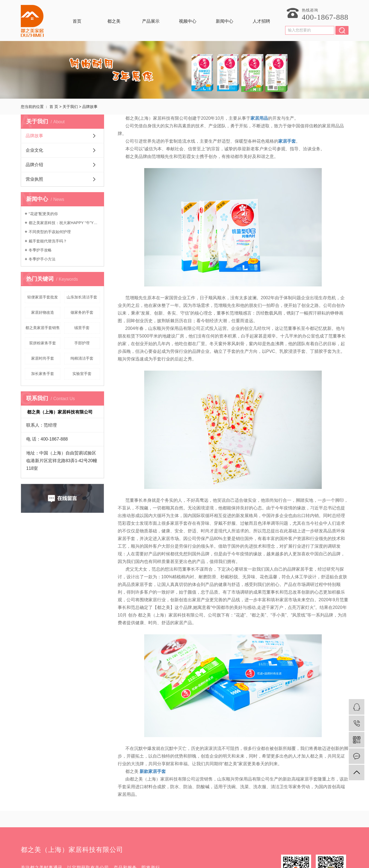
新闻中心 (225, 21)
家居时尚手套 (43, 358)
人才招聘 (261, 21)
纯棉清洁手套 (82, 358)
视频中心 (188, 21)
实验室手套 (82, 374)
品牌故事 (34, 136)
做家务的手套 (82, 312)
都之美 (114, 21)
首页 (77, 21)
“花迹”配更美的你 (43, 214)
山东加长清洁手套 (82, 297)
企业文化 (34, 150)
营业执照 (34, 179)
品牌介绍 (34, 165)
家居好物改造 (43, 312)
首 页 (54, 107)
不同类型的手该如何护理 (50, 232)
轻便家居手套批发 (43, 297)
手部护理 (82, 343)
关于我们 (70, 107)
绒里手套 (82, 328)
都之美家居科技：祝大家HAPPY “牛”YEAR (64, 223)
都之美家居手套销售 (43, 328)
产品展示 (151, 21)
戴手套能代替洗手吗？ (48, 241)
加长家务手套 (43, 374)
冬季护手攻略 (40, 250)
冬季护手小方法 (42, 259)
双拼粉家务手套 (43, 343)
